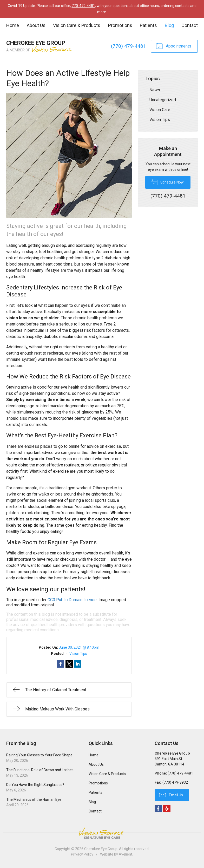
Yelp (167, 809)
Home (13, 25)
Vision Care (160, 110)
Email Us (171, 795)
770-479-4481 (83, 6)
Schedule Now (167, 182)
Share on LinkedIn (78, 664)
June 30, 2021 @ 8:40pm (79, 647)
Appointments (173, 46)
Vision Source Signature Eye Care (102, 833)
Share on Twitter (69, 664)
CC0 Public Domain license (72, 600)
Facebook (158, 809)
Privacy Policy (82, 854)
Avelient (126, 854)
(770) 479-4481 (129, 46)
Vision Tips (78, 654)
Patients (148, 25)
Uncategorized (163, 100)
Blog (169, 25)
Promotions (120, 25)
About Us (36, 25)
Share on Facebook (61, 664)
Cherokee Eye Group (101, 849)
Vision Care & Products (77, 25)
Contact (190, 25)
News (155, 90)
